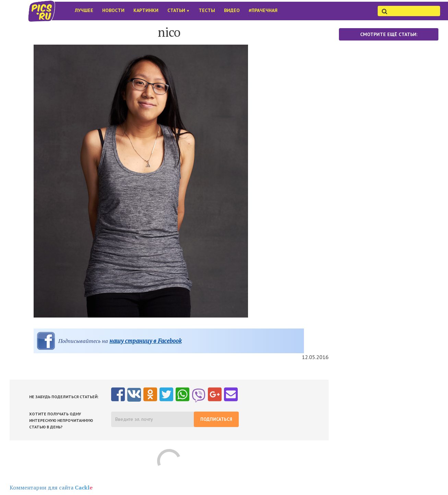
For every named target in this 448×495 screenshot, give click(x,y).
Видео (232, 10)
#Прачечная (263, 10)
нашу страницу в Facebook (145, 341)
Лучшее (84, 10)
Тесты (207, 10)
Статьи (179, 10)
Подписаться (216, 419)
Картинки (146, 10)
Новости (113, 10)
